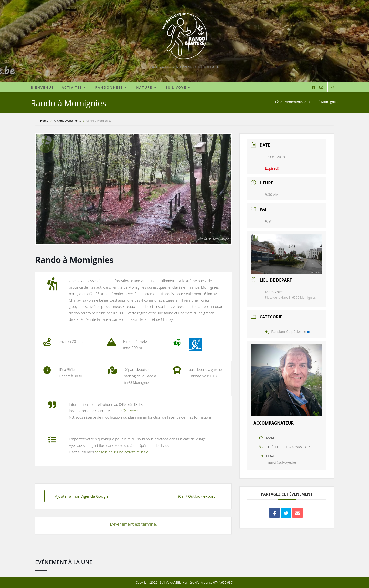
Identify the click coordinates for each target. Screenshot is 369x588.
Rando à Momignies (323, 102)
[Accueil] (277, 102)
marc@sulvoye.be (281, 462)
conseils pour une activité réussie (121, 452)
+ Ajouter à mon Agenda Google (80, 496)
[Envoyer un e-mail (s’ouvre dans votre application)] (321, 87)
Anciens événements (67, 121)
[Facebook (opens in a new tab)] (313, 88)
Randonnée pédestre (287, 331)
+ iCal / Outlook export (195, 496)
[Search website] (333, 88)
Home (45, 121)
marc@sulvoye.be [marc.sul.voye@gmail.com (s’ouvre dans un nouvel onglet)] (128, 411)
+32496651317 (298, 447)
